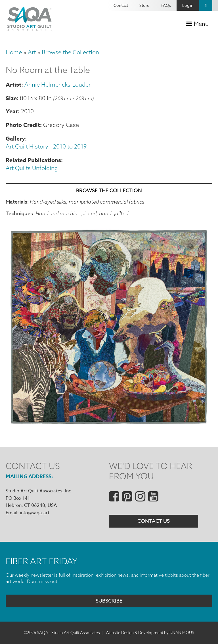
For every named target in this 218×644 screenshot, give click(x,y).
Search (206, 5)
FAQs (166, 5)
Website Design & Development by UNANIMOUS (150, 633)
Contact (121, 5)
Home (14, 52)
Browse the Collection (70, 52)
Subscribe (109, 601)
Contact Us (154, 521)
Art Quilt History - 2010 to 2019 (46, 146)
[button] (109, 425)
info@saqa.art (35, 513)
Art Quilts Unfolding (32, 168)
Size (11, 98)
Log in (188, 5)
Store (144, 5)
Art (32, 52)
